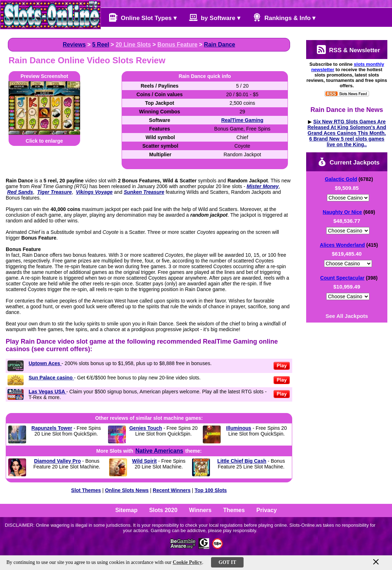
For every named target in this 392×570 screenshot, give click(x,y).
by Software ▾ (215, 17)
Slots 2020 (163, 510)
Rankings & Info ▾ (284, 17)
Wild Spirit (144, 461)
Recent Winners (172, 490)
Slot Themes (86, 490)
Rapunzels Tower (52, 428)
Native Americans (159, 451)
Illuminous (239, 428)
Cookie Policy (187, 562)
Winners (200, 510)
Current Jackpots (349, 162)
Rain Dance (219, 45)
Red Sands (20, 192)
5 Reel (101, 45)
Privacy (267, 510)
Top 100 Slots (211, 490)
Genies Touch (146, 428)
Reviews (74, 45)
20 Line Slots (133, 45)
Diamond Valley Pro (57, 461)
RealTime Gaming (242, 120)
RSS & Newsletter (348, 50)
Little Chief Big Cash (242, 461)
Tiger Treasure (55, 192)
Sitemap (126, 510)
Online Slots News (127, 490)
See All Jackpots (347, 316)
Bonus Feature (177, 45)
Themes (234, 510)
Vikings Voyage (94, 192)
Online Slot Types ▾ (143, 17)
